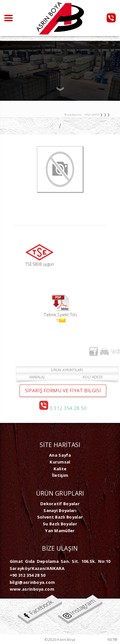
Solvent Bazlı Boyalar (60, 517)
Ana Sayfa (60, 455)
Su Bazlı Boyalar (60, 524)
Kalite (60, 469)
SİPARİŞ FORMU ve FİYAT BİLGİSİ (67, 390)
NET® (112, 639)
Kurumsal (60, 462)
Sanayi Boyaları (60, 510)
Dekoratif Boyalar (60, 504)
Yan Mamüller (60, 530)
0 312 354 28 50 (67, 408)
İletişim (60, 475)
